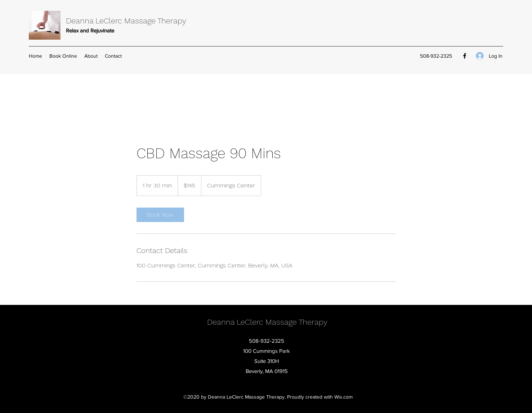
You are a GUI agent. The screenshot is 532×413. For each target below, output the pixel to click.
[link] (160, 215)
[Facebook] (465, 56)
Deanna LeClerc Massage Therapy (126, 21)
